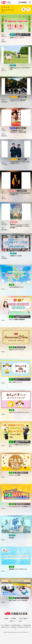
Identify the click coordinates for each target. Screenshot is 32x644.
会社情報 (6, 619)
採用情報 (14, 619)
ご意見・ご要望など (23, 619)
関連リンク (13, 621)
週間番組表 (23, 2)
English (20, 621)
